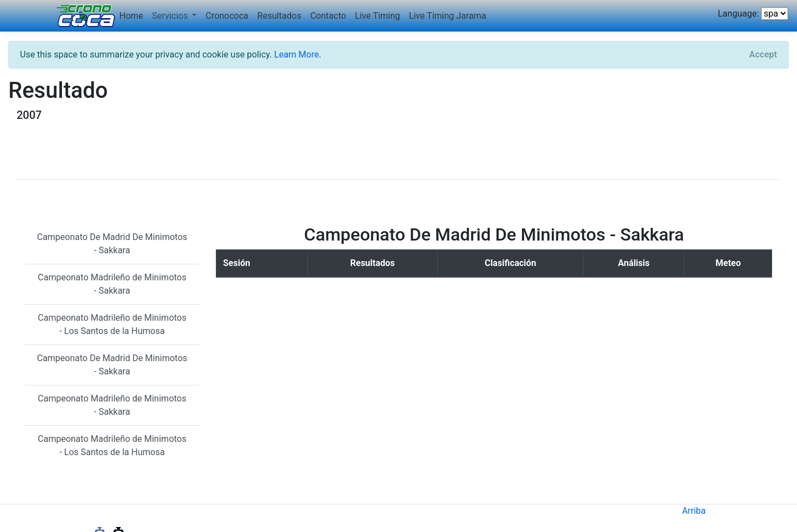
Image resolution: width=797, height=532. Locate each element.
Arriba (694, 511)
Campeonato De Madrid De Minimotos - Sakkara (112, 244)
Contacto (328, 16)
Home (131, 16)
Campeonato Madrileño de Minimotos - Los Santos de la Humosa (112, 324)
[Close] (763, 55)
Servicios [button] (171, 16)
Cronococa (227, 16)
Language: (738, 14)
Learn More (296, 54)
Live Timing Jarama (448, 16)
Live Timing (377, 16)
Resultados (280, 16)
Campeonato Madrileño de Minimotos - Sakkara (112, 284)
